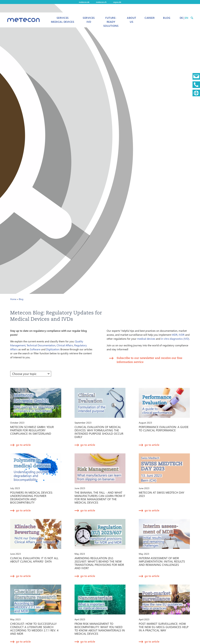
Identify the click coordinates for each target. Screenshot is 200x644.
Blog (167, 18)
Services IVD (89, 20)
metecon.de (84, 2)
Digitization (53, 349)
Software (35, 349)
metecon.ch (101, 2)
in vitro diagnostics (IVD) (175, 339)
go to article (23, 445)
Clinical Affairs (65, 345)
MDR (175, 335)
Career (150, 18)
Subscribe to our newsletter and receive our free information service (149, 360)
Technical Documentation (41, 345)
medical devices (146, 339)
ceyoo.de (117, 2)
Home (13, 299)
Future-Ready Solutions (111, 22)
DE (181, 18)
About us (132, 20)
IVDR (182, 335)
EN (187, 18)
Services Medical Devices (63, 20)
